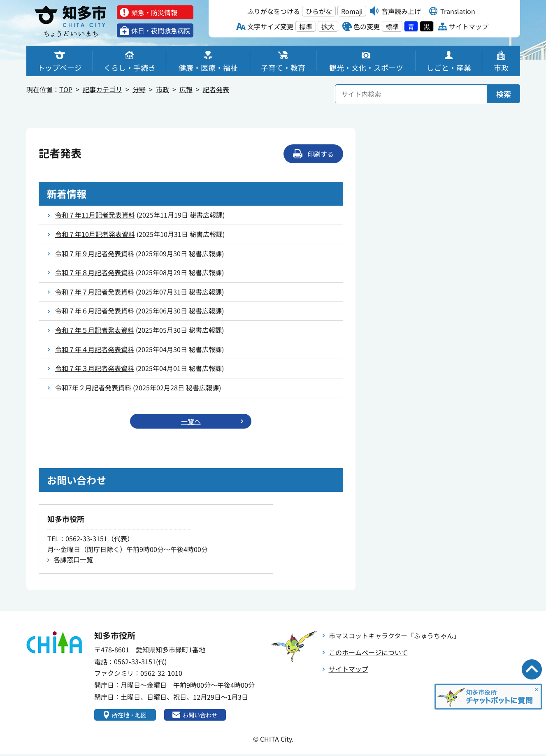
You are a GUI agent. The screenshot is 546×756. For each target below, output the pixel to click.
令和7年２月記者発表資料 (93, 387)
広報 (186, 89)
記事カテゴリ (102, 89)
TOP (66, 89)
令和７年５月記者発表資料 (95, 330)
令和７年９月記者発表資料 (95, 253)
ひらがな (319, 11)
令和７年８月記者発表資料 (95, 272)
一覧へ (191, 422)
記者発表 (216, 89)
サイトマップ (349, 670)
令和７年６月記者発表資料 (95, 311)
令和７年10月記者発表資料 (95, 234)
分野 (139, 89)
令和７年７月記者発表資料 (95, 292)
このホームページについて (368, 653)
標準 (306, 26)
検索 (504, 94)
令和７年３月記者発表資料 (95, 368)
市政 (163, 89)
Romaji (352, 11)
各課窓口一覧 (73, 560)
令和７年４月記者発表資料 (95, 349)
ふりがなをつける (274, 11)
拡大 (328, 26)
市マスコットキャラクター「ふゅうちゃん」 (394, 636)
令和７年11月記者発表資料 (95, 215)
